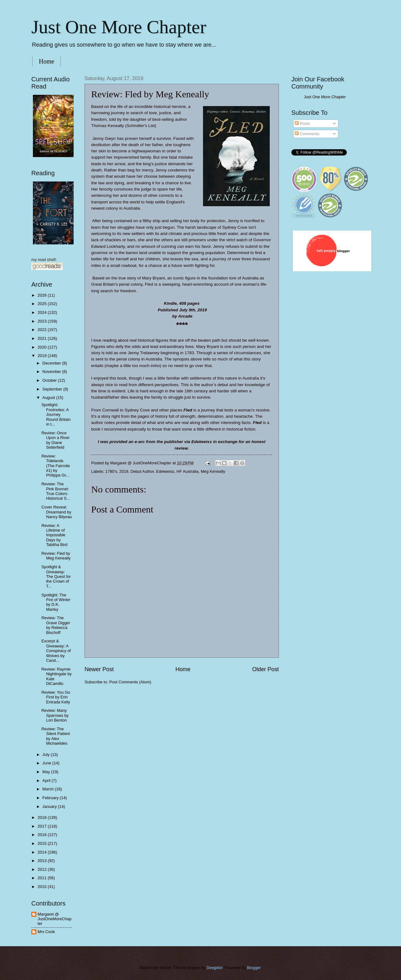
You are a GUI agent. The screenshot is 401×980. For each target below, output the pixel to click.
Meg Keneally (213, 471)
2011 (43, 878)
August (49, 398)
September (53, 389)
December (52, 363)
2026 (43, 295)
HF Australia (187, 471)
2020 (43, 347)
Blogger (254, 968)
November (52, 372)
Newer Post (99, 669)
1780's (111, 471)
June (47, 763)
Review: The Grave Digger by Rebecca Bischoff (56, 625)
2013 (43, 861)
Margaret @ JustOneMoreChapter (55, 919)
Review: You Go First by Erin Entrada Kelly (56, 697)
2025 (43, 304)
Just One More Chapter (119, 27)
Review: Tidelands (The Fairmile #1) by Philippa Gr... (56, 466)
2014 (43, 852)
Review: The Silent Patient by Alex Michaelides (56, 736)
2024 (43, 312)
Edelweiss (165, 471)
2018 (43, 817)
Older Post (266, 669)
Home (47, 61)
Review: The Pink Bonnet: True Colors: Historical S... (56, 491)
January (50, 806)
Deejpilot (214, 968)
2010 (43, 887)
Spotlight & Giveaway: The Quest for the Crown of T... (56, 577)
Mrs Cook (46, 932)
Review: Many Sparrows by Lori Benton (55, 715)
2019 (124, 471)
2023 (43, 321)
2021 (43, 338)
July (46, 755)
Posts (302, 123)
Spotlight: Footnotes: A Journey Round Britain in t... (56, 414)
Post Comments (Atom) (130, 682)
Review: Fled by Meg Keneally (56, 556)
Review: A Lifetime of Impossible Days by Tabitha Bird (54, 535)
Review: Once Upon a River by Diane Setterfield (55, 440)
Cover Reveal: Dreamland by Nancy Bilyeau (57, 512)
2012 (43, 869)
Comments (307, 134)
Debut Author (142, 471)
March (48, 789)
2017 (43, 826)
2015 (43, 843)
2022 (43, 330)
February (51, 798)
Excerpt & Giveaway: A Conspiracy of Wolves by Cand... (56, 651)
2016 (43, 835)
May (47, 772)
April (47, 781)
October (50, 380)
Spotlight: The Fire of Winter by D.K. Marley (56, 602)
